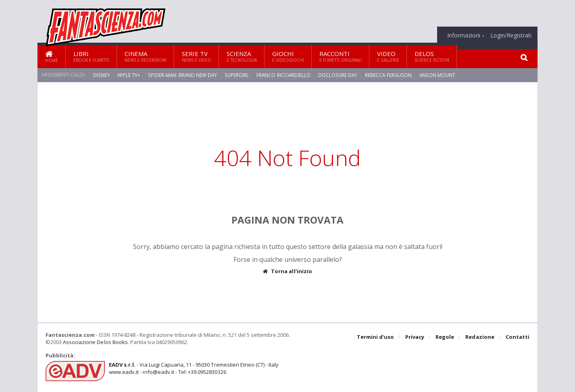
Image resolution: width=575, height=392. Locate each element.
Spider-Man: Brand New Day (183, 75)
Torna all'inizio (288, 271)
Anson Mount (438, 75)
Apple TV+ (129, 75)
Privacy (415, 337)
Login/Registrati (511, 35)
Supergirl (237, 75)
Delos (432, 56)
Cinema (146, 56)
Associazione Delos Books (95, 342)
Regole (445, 337)
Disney (101, 75)
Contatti (518, 337)
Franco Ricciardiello (284, 75)
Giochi (288, 56)
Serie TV (197, 56)
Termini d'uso (376, 337)
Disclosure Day (339, 75)
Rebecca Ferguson (389, 75)
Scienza (242, 56)
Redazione (480, 337)
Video (388, 56)
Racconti (341, 56)
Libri (91, 56)
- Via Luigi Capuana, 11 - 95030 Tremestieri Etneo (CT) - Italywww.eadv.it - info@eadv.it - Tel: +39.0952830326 (193, 368)
